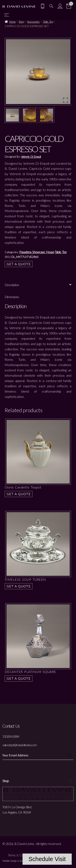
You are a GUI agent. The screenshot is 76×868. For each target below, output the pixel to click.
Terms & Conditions (20, 855)
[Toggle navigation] (7, 15)
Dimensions (12, 297)
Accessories (33, 22)
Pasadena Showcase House (37, 252)
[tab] (38, 285)
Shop (21, 22)
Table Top (48, 22)
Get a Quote (19, 264)
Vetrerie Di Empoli (31, 157)
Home (12, 22)
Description (12, 285)
